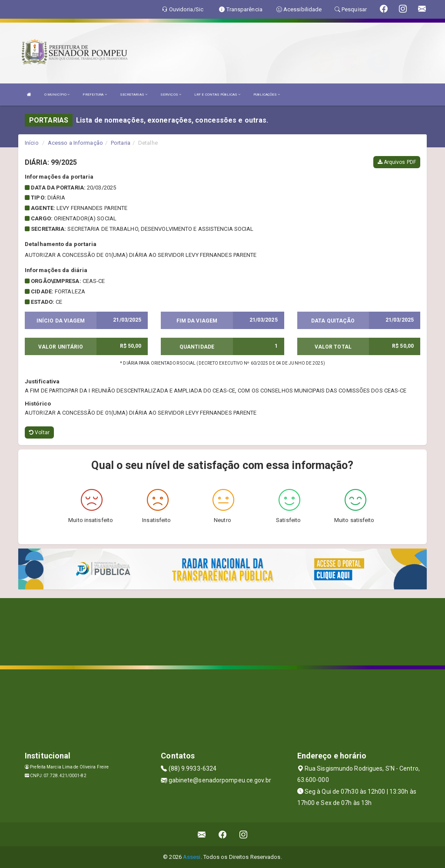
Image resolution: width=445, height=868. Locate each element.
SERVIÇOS (171, 95)
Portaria (121, 143)
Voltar (39, 432)
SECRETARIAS (134, 95)
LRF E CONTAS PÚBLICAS (217, 95)
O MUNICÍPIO (57, 95)
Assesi (192, 857)
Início (32, 143)
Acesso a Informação (75, 143)
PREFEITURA (95, 95)
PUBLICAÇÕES (267, 95)
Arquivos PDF (397, 162)
